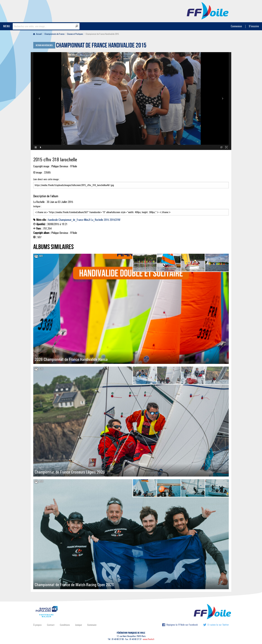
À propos (37, 625)
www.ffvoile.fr (149, 639)
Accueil (38, 34)
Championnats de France (54, 34)
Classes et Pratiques (75, 34)
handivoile (53, 220)
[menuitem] (38, 34)
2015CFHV (115, 220)
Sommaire (92, 625)
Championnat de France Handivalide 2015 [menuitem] (102, 34)
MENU (7, 26)
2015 (106, 220)
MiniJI (87, 220)
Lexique (79, 625)
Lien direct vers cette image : (131, 183)
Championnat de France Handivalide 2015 (101, 46)
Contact (51, 625)
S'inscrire (254, 26)
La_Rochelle (97, 220)
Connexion (236, 26)
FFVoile (208, 11)
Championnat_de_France (71, 220)
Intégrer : (131, 210)
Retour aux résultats (44, 45)
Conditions (65, 625)
